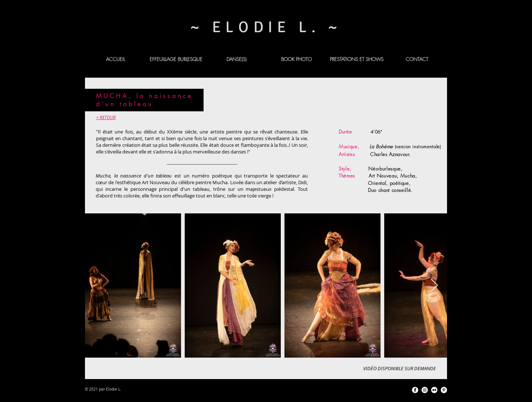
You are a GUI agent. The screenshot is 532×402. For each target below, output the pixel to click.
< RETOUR (106, 117)
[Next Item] (434, 286)
